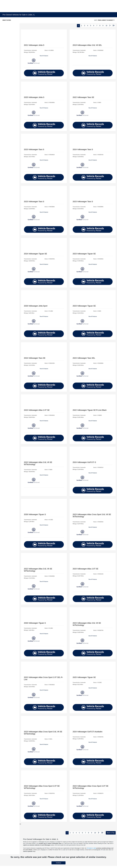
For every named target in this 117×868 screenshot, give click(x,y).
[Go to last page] (114, 26)
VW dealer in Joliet (91, 848)
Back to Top (111, 833)
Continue (58, 863)
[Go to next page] (110, 26)
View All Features (44, 56)
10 (106, 26)
